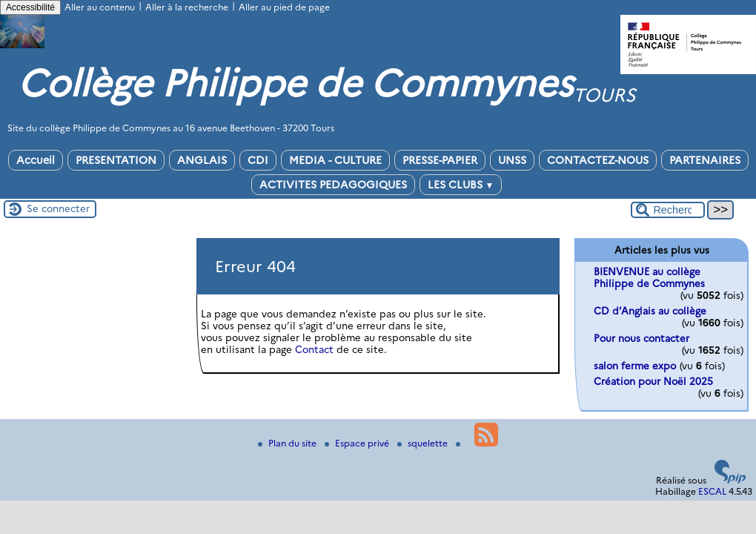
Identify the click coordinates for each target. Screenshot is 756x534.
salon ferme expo (635, 366)
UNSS (512, 160)
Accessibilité (30, 7)
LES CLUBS (461, 185)
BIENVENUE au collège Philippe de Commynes (649, 277)
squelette (424, 443)
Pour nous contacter (641, 338)
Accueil (36, 160)
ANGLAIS (202, 160)
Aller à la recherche (187, 7)
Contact (314, 349)
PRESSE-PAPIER (440, 160)
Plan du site (288, 443)
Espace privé (358, 443)
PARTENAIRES (705, 160)
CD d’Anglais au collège (650, 311)
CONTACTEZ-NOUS (598, 160)
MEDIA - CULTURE (335, 160)
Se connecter (58, 208)
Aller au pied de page (284, 7)
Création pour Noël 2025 (653, 381)
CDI (258, 160)
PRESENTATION (116, 160)
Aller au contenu (100, 7)
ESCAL (712, 491)
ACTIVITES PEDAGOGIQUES (333, 185)
